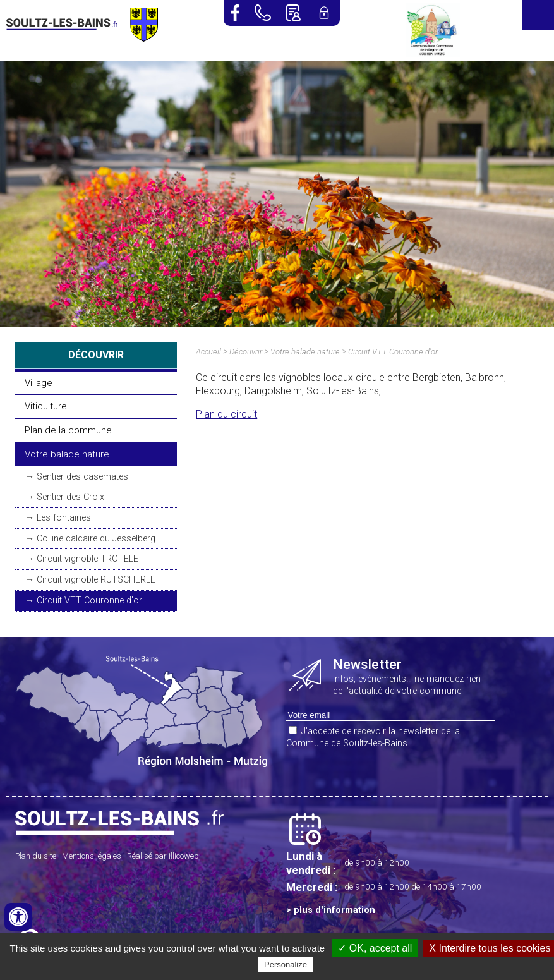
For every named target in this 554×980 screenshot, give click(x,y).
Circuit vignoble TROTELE (87, 559)
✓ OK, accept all (375, 948)
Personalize (286, 965)
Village (39, 383)
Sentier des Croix (70, 497)
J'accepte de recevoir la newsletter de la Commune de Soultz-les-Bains (373, 737)
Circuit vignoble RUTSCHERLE (96, 580)
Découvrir (246, 352)
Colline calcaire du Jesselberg (96, 539)
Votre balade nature (67, 454)
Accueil (208, 352)
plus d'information (334, 910)
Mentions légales (92, 856)
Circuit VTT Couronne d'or (89, 601)
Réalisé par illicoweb (163, 856)
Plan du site (36, 856)
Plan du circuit (226, 414)
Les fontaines (64, 518)
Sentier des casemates (82, 477)
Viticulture (46, 406)
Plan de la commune (68, 430)
